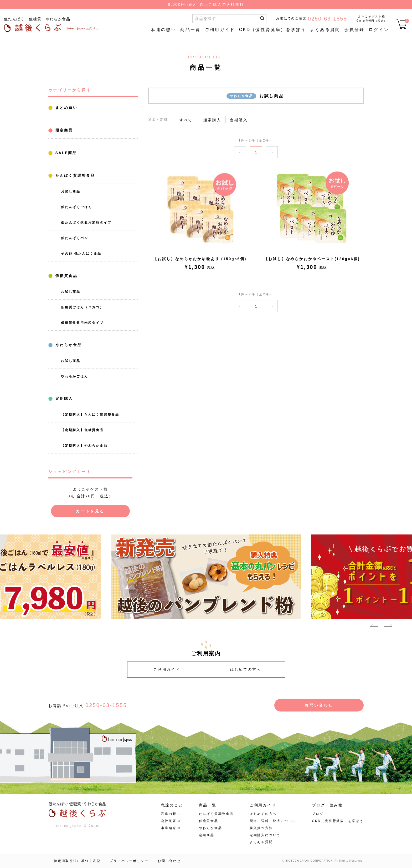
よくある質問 (325, 30)
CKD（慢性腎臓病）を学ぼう (273, 30)
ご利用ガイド (220, 30)
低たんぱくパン (75, 238)
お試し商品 (71, 191)
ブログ (318, 814)
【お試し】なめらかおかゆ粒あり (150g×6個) (200, 259)
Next (388, 626)
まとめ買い (66, 108)
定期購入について (265, 835)
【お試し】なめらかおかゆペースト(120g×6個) (312, 259)
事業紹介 (169, 828)
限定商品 (63, 130)
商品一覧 (190, 30)
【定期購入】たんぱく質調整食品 (90, 415)
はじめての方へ (246, 669)
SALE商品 (65, 153)
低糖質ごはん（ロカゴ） (82, 307)
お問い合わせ (319, 705)
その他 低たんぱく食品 (81, 254)
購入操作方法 (261, 828)
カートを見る (90, 511)
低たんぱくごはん (76, 207)
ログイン (379, 30)
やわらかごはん (75, 376)
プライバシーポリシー (129, 861)
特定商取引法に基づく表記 (77, 861)
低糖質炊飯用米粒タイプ (82, 323)
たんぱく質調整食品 (74, 175)
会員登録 (355, 30)
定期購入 (63, 398)
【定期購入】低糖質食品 (82, 430)
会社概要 (169, 821)
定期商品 (207, 835)
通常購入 (212, 120)
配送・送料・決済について (273, 821)
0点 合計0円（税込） (372, 21)
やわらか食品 (68, 345)
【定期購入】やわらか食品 (84, 446)
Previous (374, 626)
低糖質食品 (66, 276)
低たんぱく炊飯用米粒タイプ (86, 223)
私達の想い (164, 30)
